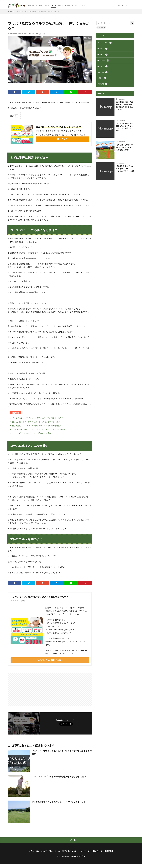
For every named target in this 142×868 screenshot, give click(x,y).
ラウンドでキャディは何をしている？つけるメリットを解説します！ (124, 127)
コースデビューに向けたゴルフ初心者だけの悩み (32, 433)
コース (47, 5)
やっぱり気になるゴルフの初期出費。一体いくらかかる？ (42, 12)
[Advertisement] (29, 688)
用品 (41, 5)
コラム (54, 5)
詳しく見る (62, 139)
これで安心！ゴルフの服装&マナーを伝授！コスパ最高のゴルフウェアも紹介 (125, 106)
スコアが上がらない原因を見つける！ (50, 660)
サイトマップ (84, 851)
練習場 (67, 5)
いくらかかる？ (42, 34)
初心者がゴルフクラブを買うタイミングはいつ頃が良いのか (36, 422)
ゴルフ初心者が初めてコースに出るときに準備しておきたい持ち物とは (40, 429)
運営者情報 (109, 851)
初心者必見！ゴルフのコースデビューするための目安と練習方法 (38, 426)
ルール (60, 5)
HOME (12, 12)
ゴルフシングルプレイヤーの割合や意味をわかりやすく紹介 (59, 777)
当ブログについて (69, 851)
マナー (74, 5)
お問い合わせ (97, 851)
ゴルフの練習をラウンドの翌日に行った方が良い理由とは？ (59, 802)
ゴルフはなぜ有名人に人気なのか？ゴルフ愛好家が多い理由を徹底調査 (62, 753)
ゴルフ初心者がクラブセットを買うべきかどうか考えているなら (38, 418)
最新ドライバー (101, 27)
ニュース (82, 5)
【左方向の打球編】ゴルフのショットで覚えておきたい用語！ (124, 147)
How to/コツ (32, 5)
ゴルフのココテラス (78, 856)
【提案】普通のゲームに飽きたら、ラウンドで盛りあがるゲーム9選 (125, 169)
